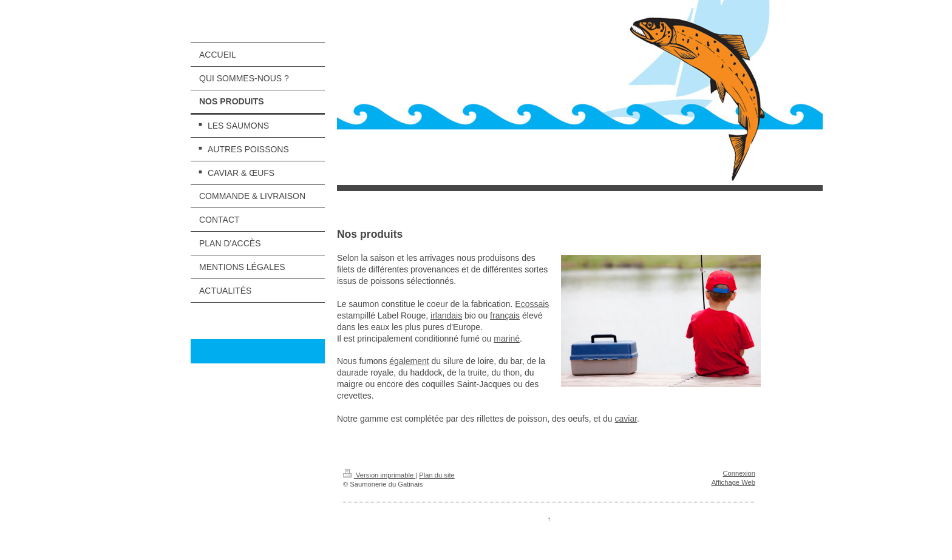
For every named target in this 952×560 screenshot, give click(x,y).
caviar (626, 419)
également (409, 361)
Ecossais (532, 304)
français (505, 315)
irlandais (446, 315)
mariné (507, 339)
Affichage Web (733, 482)
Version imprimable (379, 475)
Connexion (739, 473)
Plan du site (437, 475)
